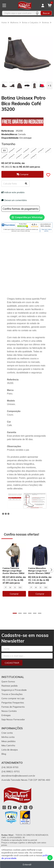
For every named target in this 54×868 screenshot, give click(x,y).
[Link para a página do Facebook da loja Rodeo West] (10, 807)
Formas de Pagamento (13, 707)
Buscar (46, 13)
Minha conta (8, 737)
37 (34, 150)
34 (12, 150)
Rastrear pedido (10, 686)
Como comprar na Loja (13, 698)
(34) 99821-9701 (11, 771)
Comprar (14, 594)
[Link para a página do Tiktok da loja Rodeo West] (20, 807)
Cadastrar (12, 663)
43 (26, 156)
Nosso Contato (9, 711)
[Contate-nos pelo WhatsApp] (50, 858)
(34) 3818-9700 (10, 767)
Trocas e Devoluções (12, 694)
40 (4, 156)
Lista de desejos (10, 750)
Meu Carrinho (8, 745)
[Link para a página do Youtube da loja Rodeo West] (15, 807)
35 (19, 150)
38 (41, 150)
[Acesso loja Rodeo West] (43, 5)
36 (26, 150)
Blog (4, 754)
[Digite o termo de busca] (18, 13)
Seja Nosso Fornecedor (13, 719)
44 (34, 156)
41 (12, 156)
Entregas (6, 715)
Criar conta (7, 733)
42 (19, 156)
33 (4, 150)
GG (20, 587)
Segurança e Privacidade (14, 690)
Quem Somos (8, 681)
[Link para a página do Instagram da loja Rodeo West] (4, 807)
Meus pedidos (8, 741)
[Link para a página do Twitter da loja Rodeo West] (26, 807)
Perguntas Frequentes (13, 703)
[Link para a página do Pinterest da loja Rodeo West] (31, 807)
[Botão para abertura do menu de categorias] (4, 5)
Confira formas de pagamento (21, 209)
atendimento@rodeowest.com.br (18, 776)
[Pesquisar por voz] (37, 13)
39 (48, 150)
